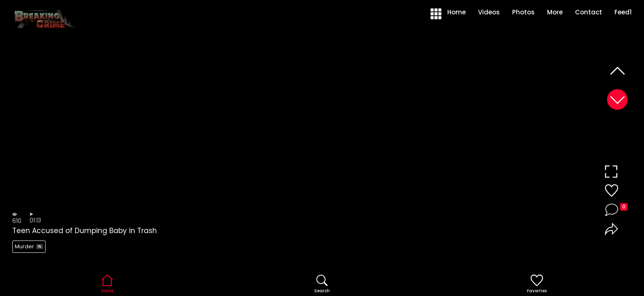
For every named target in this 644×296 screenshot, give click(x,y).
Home (457, 12)
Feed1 (623, 12)
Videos (489, 12)
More (555, 12)
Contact (589, 12)
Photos (523, 12)
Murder (29, 246)
